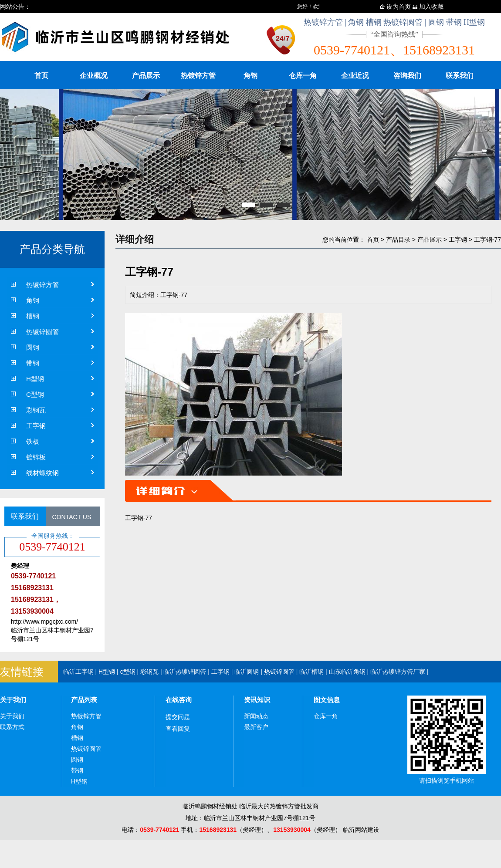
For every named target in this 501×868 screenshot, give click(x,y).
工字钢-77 (487, 240)
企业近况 (355, 76)
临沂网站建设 (361, 830)
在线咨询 (179, 700)
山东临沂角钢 (347, 672)
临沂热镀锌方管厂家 (398, 672)
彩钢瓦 (36, 410)
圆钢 (33, 347)
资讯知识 (257, 700)
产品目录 (398, 240)
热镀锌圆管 (42, 332)
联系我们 (460, 76)
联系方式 (12, 727)
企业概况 (94, 76)
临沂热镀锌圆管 (185, 672)
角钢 (251, 76)
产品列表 (84, 700)
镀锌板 (36, 457)
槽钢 (33, 316)
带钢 (33, 363)
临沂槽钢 (311, 672)
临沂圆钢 (247, 672)
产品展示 (146, 76)
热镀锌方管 (198, 76)
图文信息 (327, 700)
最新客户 (256, 727)
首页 (41, 76)
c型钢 (128, 672)
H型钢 (35, 379)
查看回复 (178, 729)
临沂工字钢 (78, 672)
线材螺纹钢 (42, 473)
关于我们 (13, 700)
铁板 (33, 441)
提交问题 (178, 717)
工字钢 (36, 426)
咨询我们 (407, 76)
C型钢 (35, 394)
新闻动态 (256, 716)
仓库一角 (303, 76)
